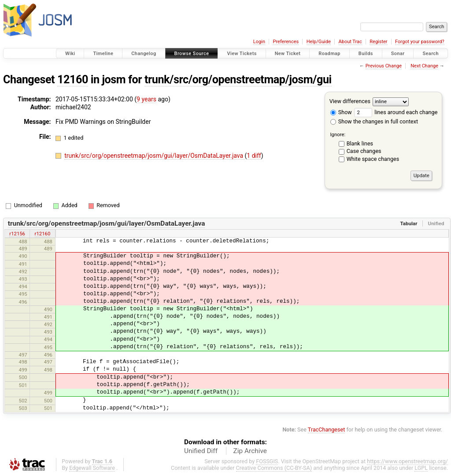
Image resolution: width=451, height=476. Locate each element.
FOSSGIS (267, 461)
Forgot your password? (420, 42)
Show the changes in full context (374, 121)
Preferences (286, 42)
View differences (350, 101)
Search (431, 54)
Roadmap (329, 54)
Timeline (103, 54)
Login (259, 42)
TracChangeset (327, 430)
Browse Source (192, 54)
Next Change (424, 66)
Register (378, 42)
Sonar (398, 54)
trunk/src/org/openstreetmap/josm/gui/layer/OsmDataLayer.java (154, 156)
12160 (73, 80)
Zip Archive (250, 451)
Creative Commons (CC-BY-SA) (274, 468)
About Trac (350, 42)
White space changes (373, 159)
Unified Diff (201, 451)
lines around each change (396, 112)
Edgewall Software (92, 468)
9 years (146, 99)
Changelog (144, 54)
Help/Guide (319, 42)
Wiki (70, 54)
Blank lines (360, 143)
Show (341, 112)
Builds (366, 54)
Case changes (364, 151)
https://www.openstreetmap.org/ (407, 461)
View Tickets (242, 54)
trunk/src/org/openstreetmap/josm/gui (238, 80)
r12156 (17, 234)
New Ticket (288, 54)
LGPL (421, 468)
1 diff (254, 156)
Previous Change (384, 66)
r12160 (43, 234)
